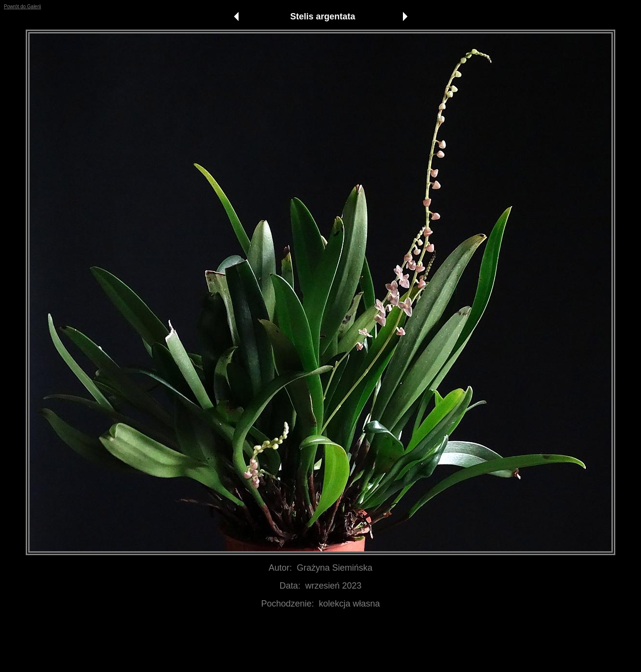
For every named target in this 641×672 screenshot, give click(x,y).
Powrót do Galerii (23, 7)
